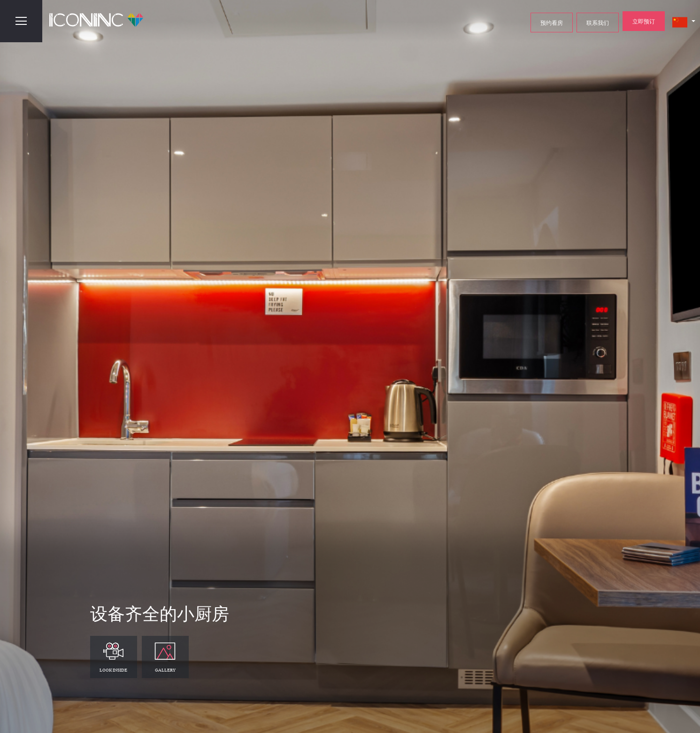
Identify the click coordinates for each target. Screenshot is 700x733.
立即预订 (644, 21)
